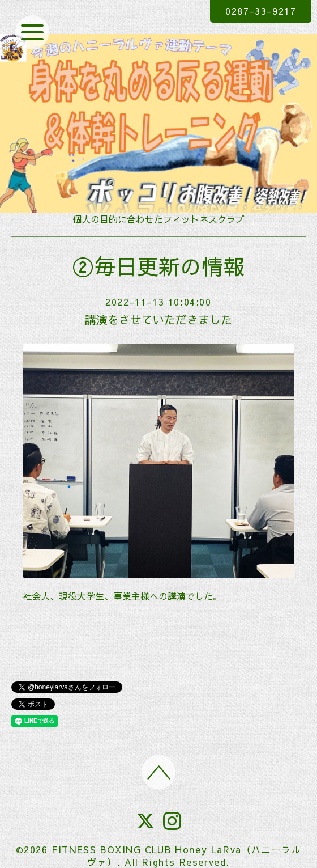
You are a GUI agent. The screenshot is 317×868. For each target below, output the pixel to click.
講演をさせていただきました (158, 319)
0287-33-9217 (261, 11)
